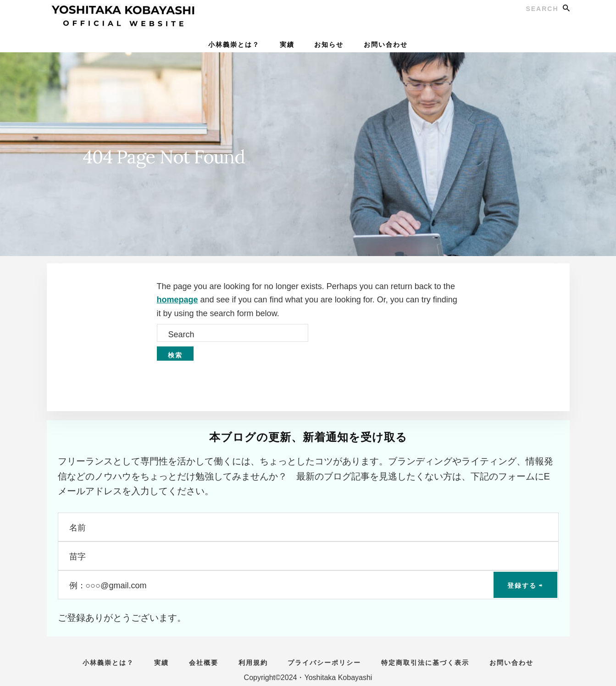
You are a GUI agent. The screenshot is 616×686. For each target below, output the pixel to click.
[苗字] (308, 556)
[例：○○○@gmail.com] (308, 585)
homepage (178, 300)
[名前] (308, 527)
